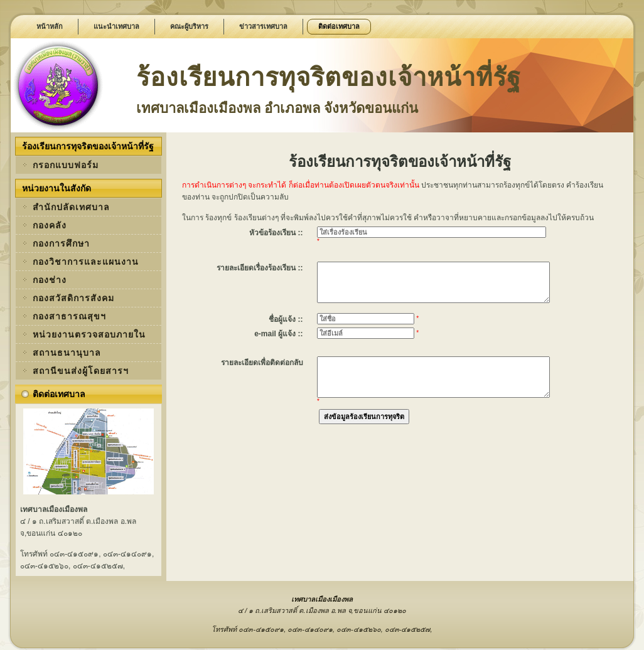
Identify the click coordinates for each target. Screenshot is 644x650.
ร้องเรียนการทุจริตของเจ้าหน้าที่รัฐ (329, 77)
